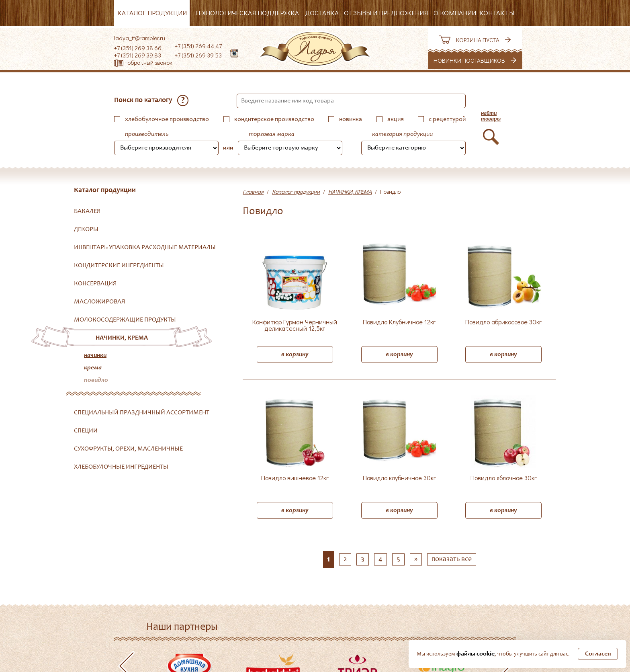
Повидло (96, 380)
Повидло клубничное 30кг (399, 478)
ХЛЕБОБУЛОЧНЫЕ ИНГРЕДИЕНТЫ (121, 467)
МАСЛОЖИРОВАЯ (100, 302)
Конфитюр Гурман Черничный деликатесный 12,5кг (295, 326)
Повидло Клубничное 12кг (399, 322)
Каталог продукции (152, 13)
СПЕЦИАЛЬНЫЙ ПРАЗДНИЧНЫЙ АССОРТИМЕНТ (142, 413)
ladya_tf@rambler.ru (140, 38)
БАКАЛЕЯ (87, 211)
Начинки (95, 355)
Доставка (322, 13)
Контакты (497, 13)
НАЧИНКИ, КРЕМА (122, 338)
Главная (253, 192)
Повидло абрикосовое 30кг (503, 322)
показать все (452, 559)
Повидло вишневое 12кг (295, 478)
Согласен (598, 654)
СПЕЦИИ (86, 431)
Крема (93, 368)
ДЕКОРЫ (86, 229)
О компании (455, 13)
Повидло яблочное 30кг (504, 478)
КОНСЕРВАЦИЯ (95, 284)
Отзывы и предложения (386, 13)
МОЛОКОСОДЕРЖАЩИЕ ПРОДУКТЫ (125, 320)
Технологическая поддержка (246, 13)
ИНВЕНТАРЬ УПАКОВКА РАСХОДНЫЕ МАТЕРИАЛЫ (145, 248)
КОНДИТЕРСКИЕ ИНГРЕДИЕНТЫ (119, 266)
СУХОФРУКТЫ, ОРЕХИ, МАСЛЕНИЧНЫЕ (128, 449)
